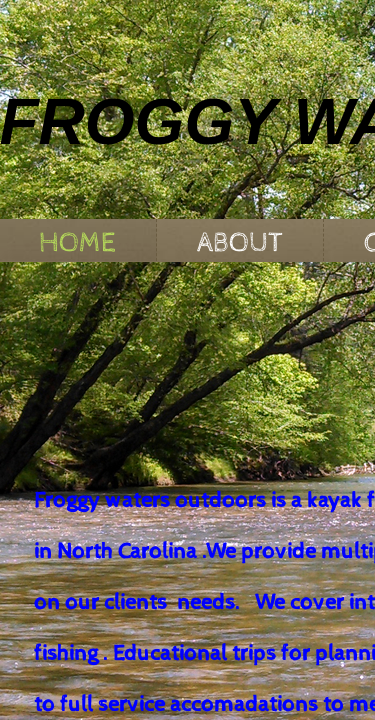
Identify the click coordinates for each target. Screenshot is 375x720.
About (240, 243)
